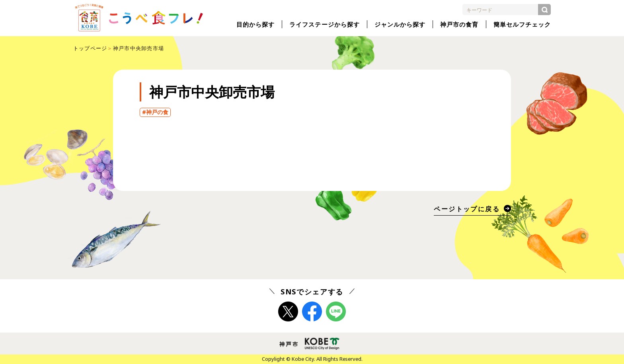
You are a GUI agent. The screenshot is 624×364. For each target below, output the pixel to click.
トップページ (90, 48)
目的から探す (255, 24)
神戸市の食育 (459, 24)
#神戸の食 (155, 112)
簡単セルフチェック (522, 24)
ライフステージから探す (325, 24)
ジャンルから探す (400, 24)
